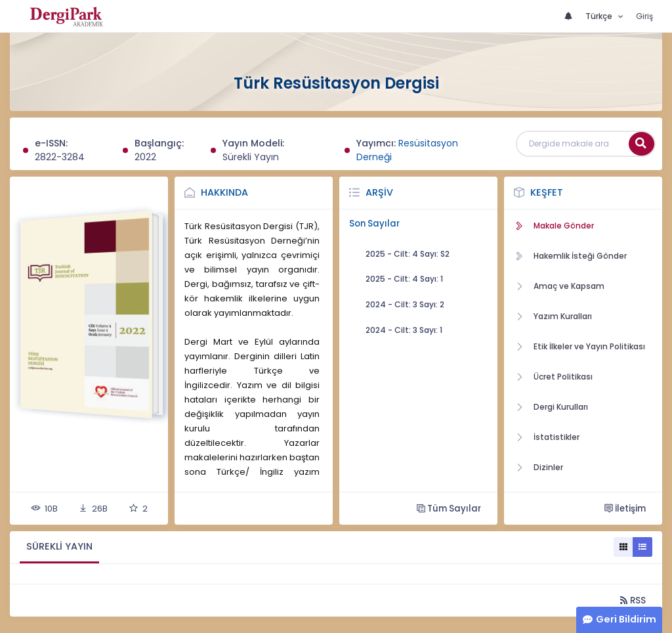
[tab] (59, 547)
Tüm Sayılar (449, 509)
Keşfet (547, 192)
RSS (633, 600)
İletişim (625, 509)
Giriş (644, 16)
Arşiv (379, 192)
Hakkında (224, 192)
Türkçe (600, 16)
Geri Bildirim (626, 619)
